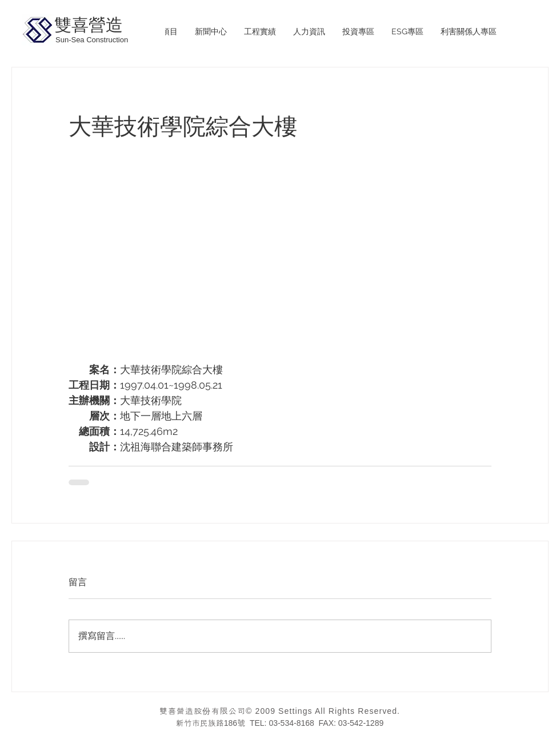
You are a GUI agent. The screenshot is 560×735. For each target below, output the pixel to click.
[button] (260, 32)
